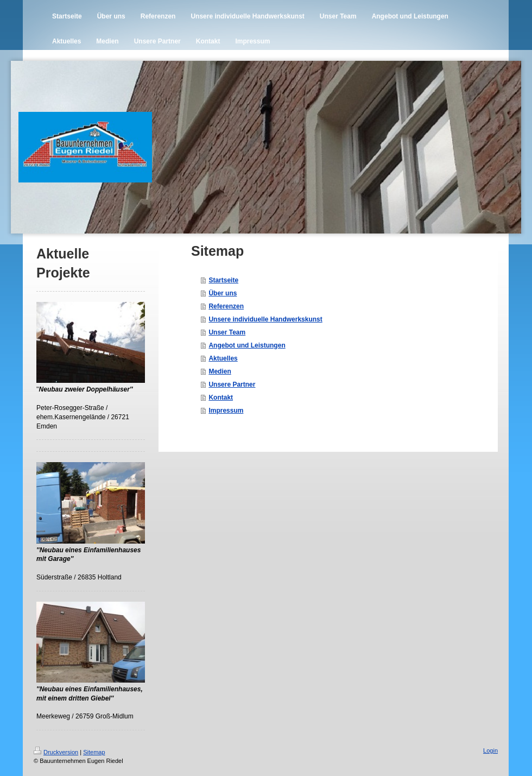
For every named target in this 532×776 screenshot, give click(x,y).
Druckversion (56, 752)
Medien (220, 371)
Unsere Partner (232, 384)
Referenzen (226, 306)
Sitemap (94, 752)
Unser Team (227, 332)
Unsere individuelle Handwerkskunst (265, 319)
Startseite (223, 280)
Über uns (223, 293)
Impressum (226, 411)
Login (490, 750)
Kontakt (221, 398)
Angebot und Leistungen (247, 345)
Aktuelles (223, 358)
